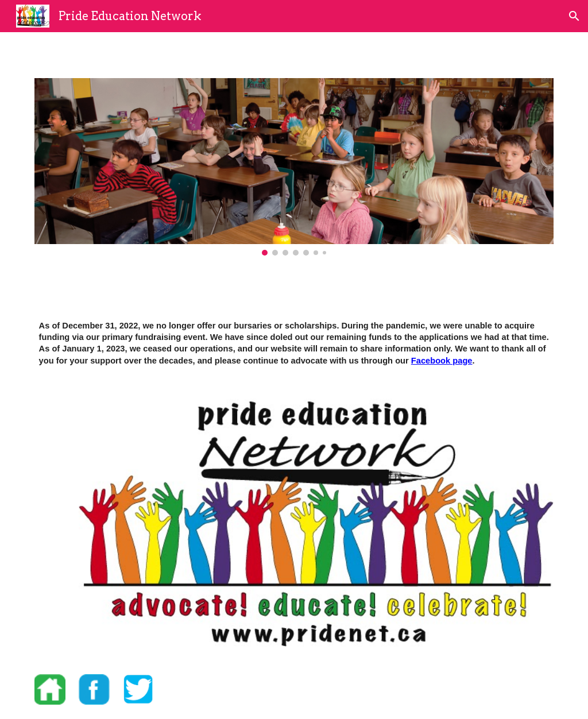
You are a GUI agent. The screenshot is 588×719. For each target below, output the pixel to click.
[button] (574, 16)
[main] (294, 343)
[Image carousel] (294, 167)
